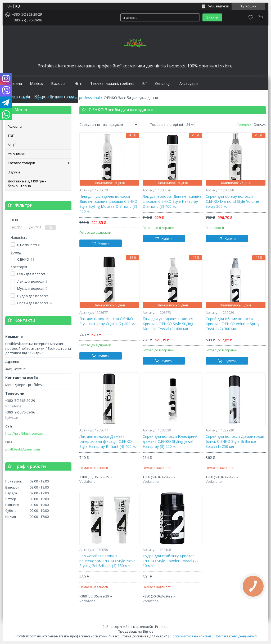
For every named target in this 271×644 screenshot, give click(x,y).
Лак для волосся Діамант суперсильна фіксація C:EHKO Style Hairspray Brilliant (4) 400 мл (108, 441)
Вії (144, 84)
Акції (12, 145)
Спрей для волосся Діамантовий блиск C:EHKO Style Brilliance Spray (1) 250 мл (235, 441)
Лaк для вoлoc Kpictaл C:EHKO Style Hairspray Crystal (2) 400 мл (108, 321)
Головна (14, 84)
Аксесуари (189, 84)
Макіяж (37, 84)
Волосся (59, 84)
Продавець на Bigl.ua (136, 631)
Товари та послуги (28, 98)
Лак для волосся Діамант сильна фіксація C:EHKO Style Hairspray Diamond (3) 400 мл (172, 201)
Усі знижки (17, 154)
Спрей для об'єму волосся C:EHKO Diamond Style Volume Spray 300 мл (232, 201)
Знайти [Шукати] (212, 17)
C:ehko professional (83, 98)
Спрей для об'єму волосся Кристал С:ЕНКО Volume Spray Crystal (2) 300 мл (232, 324)
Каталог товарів (21, 163)
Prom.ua (162, 627)
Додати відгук (251, 17)
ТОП (11, 136)
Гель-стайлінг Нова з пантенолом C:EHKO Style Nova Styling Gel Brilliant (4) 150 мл (107, 561)
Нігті (78, 84)
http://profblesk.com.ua (24, 433)
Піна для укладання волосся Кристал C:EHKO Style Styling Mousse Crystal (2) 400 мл (168, 324)
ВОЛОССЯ (55, 98)
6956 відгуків (218, 6)
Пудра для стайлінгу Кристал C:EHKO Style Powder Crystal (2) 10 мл (170, 561)
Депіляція (163, 84)
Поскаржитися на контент (191, 636)
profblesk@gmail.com (23, 449)
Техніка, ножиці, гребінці (112, 84)
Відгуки (14, 172)
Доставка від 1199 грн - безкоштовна (27, 183)
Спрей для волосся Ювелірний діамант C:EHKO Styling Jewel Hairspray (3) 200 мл (170, 441)
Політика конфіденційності (236, 636)
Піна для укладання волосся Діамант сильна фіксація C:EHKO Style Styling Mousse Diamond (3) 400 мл (108, 204)
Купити (104, 243)
